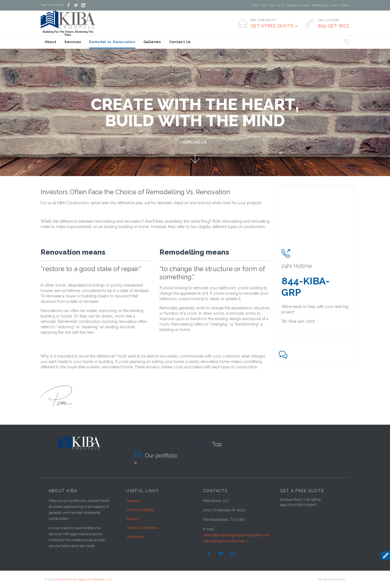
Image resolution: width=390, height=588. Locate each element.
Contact (133, 501)
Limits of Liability (140, 510)
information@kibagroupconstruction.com (236, 535)
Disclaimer (136, 537)
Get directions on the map (224, 541)
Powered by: (64, 579)
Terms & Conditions (142, 528)
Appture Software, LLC (95, 579)
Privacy (133, 519)
